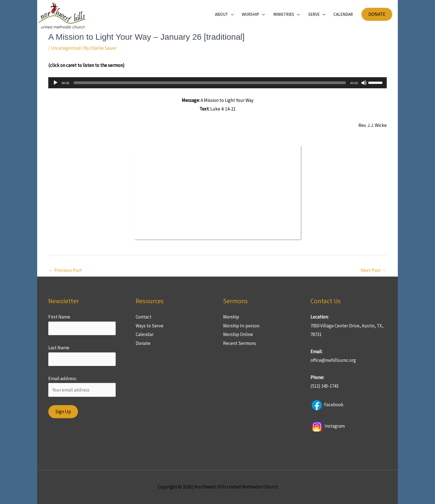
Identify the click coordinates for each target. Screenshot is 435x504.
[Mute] (364, 83)
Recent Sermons (240, 343)
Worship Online (238, 334)
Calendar (145, 334)
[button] (377, 14)
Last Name (59, 348)
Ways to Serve (150, 326)
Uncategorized (66, 48)
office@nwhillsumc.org (333, 360)
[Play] (55, 83)
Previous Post (65, 270)
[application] (217, 83)
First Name (59, 317)
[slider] (210, 83)
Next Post (373, 270)
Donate (143, 343)
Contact (144, 317)
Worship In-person (241, 326)
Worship (231, 317)
